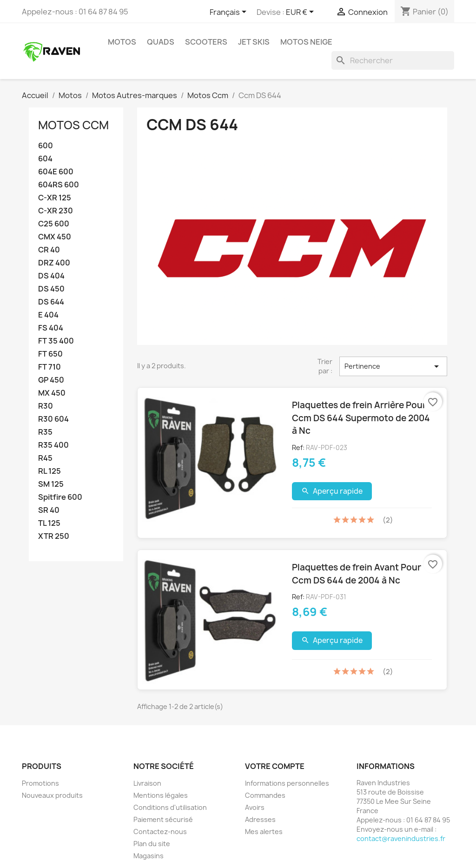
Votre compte (275, 766)
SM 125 (51, 484)
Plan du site (152, 844)
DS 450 (51, 289)
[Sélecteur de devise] (301, 13)
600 (46, 146)
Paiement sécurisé (163, 819)
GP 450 (51, 380)
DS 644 (51, 302)
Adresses (260, 819)
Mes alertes (264, 832)
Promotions (40, 783)
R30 (46, 406)
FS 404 (51, 328)
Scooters (206, 42)
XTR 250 (54, 536)
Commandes (265, 795)
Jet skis (254, 42)
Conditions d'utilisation (170, 807)
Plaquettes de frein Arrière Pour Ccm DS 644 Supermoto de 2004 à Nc (361, 418)
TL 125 (49, 523)
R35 (45, 432)
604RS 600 (59, 185)
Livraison (147, 783)
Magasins (149, 856)
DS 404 (51, 276)
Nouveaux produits (52, 795)
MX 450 (52, 393)
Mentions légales (161, 795)
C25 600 (54, 224)
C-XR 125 (55, 198)
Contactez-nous (160, 832)
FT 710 (50, 367)
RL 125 (50, 471)
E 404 (48, 315)
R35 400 (53, 445)
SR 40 (49, 510)
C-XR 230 (56, 211)
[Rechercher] (393, 60)
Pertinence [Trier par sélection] (393, 366)
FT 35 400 (56, 341)
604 (45, 159)
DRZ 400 (54, 263)
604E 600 (56, 172)
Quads (161, 42)
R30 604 (53, 419)
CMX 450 (55, 237)
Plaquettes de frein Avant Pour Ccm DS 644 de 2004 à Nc (357, 574)
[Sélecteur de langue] (230, 13)
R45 (45, 458)
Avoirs (255, 807)
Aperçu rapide (332, 491)
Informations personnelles (287, 783)
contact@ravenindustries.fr (401, 838)
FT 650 (50, 354)
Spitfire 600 (60, 497)
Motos (122, 42)
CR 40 (49, 250)
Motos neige (306, 42)
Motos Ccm (73, 125)
